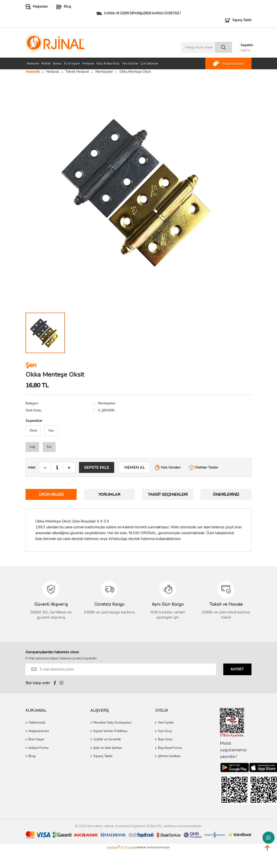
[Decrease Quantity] (45, 468)
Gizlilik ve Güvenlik (107, 739)
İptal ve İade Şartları (108, 748)
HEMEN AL (134, 468)
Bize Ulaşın (36, 739)
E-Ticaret (128, 848)
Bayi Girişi (165, 739)
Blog (32, 756)
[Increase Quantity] (69, 468)
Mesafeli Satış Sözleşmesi (112, 723)
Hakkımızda (37, 723)
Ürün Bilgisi (51, 495)
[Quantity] (57, 468)
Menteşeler (107, 403)
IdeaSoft (113, 847)
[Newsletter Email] (121, 669)
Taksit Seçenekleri (168, 495)
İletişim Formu (39, 748)
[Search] (207, 47)
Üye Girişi (165, 731)
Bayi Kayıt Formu (170, 748)
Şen (31, 365)
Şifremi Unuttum (169, 756)
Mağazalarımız (39, 731)
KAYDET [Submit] (237, 669)
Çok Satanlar (149, 63)
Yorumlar (109, 495)
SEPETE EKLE (97, 468)
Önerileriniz (226, 495)
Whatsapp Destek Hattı (268, 838)
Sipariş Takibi (103, 756)
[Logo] (55, 43)
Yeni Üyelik (166, 723)
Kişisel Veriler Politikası (110, 731)
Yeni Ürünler (130, 63)
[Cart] (246, 48)
